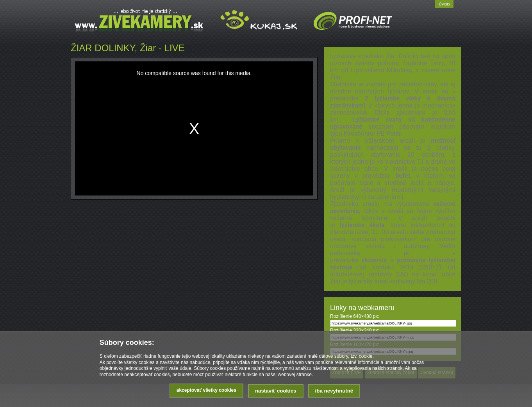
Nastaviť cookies (276, 391)
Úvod (445, 4)
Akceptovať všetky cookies (206, 390)
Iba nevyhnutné (334, 391)
